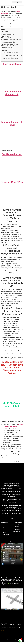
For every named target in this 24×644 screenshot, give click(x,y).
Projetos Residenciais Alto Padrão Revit (12, 578)
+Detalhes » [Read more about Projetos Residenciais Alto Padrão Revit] (3, 587)
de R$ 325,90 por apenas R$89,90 (10, 59)
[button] (17, 2)
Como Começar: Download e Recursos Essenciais (11, 53)
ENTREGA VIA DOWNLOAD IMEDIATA (13, 60)
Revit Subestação (6, 31)
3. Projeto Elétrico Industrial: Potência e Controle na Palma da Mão (11, 47)
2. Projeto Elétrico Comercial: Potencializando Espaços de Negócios (11, 43)
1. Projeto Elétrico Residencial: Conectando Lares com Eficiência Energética (12, 40)
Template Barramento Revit (8, 35)
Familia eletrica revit (7, 36)
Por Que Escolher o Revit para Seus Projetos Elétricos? (12, 50)
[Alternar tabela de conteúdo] (21, 30)
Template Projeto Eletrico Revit (9, 33)
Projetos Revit (8, 637)
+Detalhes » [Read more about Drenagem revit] (3, 631)
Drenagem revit (5, 623)
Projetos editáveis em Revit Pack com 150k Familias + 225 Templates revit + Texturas (12, 56)
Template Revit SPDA (7, 38)
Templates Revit (14, 426)
